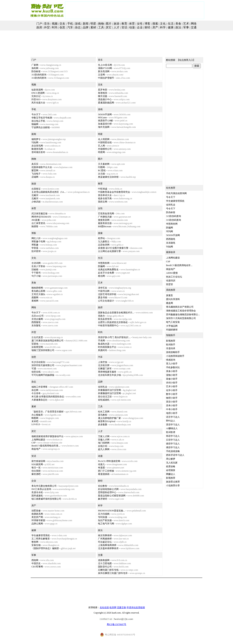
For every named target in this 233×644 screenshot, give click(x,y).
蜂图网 (35, 418)
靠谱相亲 (103, 93)
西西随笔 (36, 322)
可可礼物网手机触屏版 (43, 375)
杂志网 (35, 390)
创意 (62, 27)
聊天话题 (103, 96)
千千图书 (36, 273)
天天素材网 (104, 164)
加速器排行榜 (105, 124)
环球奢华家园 (38, 520)
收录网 (113, 607)
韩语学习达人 (173, 436)
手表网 (101, 341)
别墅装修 (36, 511)
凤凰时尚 (103, 350)
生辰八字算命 (38, 266)
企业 (140, 27)
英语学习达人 (173, 425)
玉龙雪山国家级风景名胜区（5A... (49, 192)
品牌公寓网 (37, 524)
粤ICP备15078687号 (117, 624)
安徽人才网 (104, 440)
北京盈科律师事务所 (108, 548)
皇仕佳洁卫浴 (105, 397)
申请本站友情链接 (136, 607)
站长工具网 (104, 412)
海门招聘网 (104, 443)
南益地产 (36, 449)
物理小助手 (172, 398)
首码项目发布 (38, 152)
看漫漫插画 (104, 474)
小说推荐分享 (173, 486)
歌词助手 (171, 345)
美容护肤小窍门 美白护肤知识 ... (114, 337)
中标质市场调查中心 (108, 326)
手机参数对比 (173, 367)
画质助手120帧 (105, 121)
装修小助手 (172, 379)
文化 (163, 24)
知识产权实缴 (105, 520)
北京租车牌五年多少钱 (109, 375)
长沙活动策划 (38, 362)
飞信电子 (36, 174)
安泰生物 (36, 545)
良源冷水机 (37, 492)
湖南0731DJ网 (105, 68)
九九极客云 (104, 242)
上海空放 (103, 362)
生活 (171, 24)
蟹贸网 (35, 170)
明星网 (101, 152)
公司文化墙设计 (106, 301)
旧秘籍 (35, 270)
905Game (102, 118)
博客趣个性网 (38, 242)
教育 (124, 24)
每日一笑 (36, 468)
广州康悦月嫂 (105, 217)
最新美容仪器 (105, 223)
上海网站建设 (38, 440)
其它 (109, 27)
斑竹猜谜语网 (38, 461)
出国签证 (36, 189)
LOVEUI (36, 424)
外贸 (47, 27)
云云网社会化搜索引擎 (109, 251)
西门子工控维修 (106, 471)
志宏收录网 (104, 245)
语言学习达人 (173, 417)
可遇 (34, 369)
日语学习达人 (173, 440)
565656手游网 (105, 114)
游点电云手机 (38, 121)
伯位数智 (103, 486)
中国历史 (36, 563)
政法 (178, 27)
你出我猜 (36, 471)
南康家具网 (37, 514)
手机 (70, 24)
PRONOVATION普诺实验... (111, 511)
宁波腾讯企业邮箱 (41, 127)
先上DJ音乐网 (105, 65)
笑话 (124, 27)
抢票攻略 (171, 466)
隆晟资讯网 (37, 149)
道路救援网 (104, 560)
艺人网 (101, 146)
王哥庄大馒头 (38, 294)
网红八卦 (36, 238)
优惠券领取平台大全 (42, 167)
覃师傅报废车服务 (107, 372)
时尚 (55, 27)
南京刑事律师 (105, 535)
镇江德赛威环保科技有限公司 (46, 499)
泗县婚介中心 (105, 99)
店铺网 (35, 177)
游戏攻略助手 (173, 352)
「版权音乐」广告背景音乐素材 (47, 412)
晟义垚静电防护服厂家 (109, 418)
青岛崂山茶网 (38, 291)
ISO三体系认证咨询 (41, 489)
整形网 (35, 542)
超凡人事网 (104, 449)
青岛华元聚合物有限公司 (44, 486)
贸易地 (35, 344)
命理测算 (171, 470)
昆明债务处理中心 (107, 492)
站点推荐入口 (186, 60)
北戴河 (35, 195)
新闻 (86, 24)
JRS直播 (36, 220)
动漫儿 (101, 464)
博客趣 (35, 245)
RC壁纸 (102, 170)
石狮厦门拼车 (105, 369)
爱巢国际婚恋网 (106, 103)
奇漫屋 (101, 468)
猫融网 (35, 124)
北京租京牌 (104, 365)
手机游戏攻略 (173, 451)
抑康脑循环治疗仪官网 (109, 390)
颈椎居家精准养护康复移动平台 (47, 436)
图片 (109, 24)
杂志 (78, 27)
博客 (147, 24)
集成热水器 (104, 344)
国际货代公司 (105, 567)
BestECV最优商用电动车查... (46, 446)
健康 (171, 27)
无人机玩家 (172, 463)
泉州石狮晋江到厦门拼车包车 (113, 573)
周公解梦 (171, 459)
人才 (116, 27)
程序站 (101, 238)
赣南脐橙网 (37, 288)
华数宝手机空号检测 (42, 118)
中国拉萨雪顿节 (106, 78)
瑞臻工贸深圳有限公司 (43, 350)
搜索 (155, 24)
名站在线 (104, 607)
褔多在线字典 (105, 198)
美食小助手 (172, 371)
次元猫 (101, 174)
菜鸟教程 (103, 415)
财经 (147, 27)
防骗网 (101, 266)
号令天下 (36, 114)
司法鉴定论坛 (105, 542)
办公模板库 (37, 415)
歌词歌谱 (171, 432)
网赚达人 (171, 474)
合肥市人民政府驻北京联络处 (113, 322)
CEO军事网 (37, 567)
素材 (93, 27)
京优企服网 (37, 319)
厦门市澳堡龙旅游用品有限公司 (47, 341)
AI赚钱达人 (172, 428)
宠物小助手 (172, 375)
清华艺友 (103, 288)
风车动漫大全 (38, 103)
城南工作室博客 (39, 387)
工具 (101, 27)
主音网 (101, 75)
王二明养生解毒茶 (41, 539)
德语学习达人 (173, 444)
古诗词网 (36, 263)
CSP (33, 443)
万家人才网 (104, 436)
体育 (132, 24)
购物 (101, 24)
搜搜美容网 (104, 220)
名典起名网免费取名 (108, 270)
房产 (155, 27)
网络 (194, 24)
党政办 (101, 316)
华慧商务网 (104, 263)
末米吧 (35, 421)
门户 (39, 24)
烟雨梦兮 (36, 139)
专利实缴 (103, 517)
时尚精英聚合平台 (107, 347)
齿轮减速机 (104, 400)
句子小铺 (36, 276)
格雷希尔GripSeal (107, 421)
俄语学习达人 (173, 447)
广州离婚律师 (105, 539)
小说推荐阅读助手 (175, 356)
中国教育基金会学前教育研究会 (114, 192)
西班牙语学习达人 (175, 455)
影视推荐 (171, 341)
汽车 (70, 27)
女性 (140, 24)
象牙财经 (103, 499)
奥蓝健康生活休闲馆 (108, 177)
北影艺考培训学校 (107, 294)
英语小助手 (172, 402)
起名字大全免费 (106, 273)
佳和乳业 (103, 387)
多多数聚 (103, 425)
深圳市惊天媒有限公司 (43, 365)
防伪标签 (36, 71)
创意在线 (36, 372)
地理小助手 (172, 413)
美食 (178, 24)
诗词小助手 (172, 383)
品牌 (86, 27)
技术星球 (36, 251)
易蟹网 (35, 298)
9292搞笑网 (37, 464)
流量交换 (121, 607)
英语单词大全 (105, 195)
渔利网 (35, 68)
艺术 (186, 24)
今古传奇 (36, 393)
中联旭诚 (103, 189)
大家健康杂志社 (39, 400)
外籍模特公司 (105, 149)
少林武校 (36, 202)
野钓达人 (171, 421)
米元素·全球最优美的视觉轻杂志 (48, 397)
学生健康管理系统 (41, 535)
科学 (163, 27)
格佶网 (101, 276)
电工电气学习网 (106, 524)
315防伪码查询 (39, 75)
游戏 (78, 24)
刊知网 (35, 142)
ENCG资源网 (38, 93)
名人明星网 (104, 139)
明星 (93, 24)
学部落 (35, 248)
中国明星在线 (105, 142)
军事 (186, 27)
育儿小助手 (172, 364)
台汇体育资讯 (38, 223)
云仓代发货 (37, 337)
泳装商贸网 (37, 347)
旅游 (116, 24)
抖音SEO (36, 99)
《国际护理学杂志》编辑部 (45, 548)
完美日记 (36, 96)
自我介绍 (103, 446)
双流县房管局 (105, 319)
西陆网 (35, 560)
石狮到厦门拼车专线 (108, 570)
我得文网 (103, 202)
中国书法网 (104, 291)
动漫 (132, 27)
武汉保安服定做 (39, 214)
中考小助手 (172, 409)
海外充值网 (104, 127)
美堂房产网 (37, 517)
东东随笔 (36, 326)
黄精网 (35, 301)
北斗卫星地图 (105, 563)
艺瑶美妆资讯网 (106, 214)
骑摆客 (35, 226)
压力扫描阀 (104, 514)
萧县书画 (103, 298)
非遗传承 (171, 348)
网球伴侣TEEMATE (41, 217)
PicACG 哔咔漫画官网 (109, 461)
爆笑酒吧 (36, 474)
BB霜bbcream (105, 226)
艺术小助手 (172, 386)
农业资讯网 (37, 146)
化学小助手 (172, 390)
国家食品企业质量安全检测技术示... (116, 313)
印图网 (101, 167)
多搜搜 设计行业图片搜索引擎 (113, 248)
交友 (62, 24)
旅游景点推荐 (173, 482)
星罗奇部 (103, 90)
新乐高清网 (104, 71)
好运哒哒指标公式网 (108, 489)
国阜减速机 (37, 496)
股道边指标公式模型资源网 (112, 496)
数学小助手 (172, 394)
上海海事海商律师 (107, 545)
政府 (39, 27)
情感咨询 (171, 360)
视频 (55, 24)
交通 (194, 27)
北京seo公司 (38, 316)
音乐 (47, 24)
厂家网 (35, 65)
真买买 (35, 164)
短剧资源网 (37, 90)
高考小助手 (172, 406)
